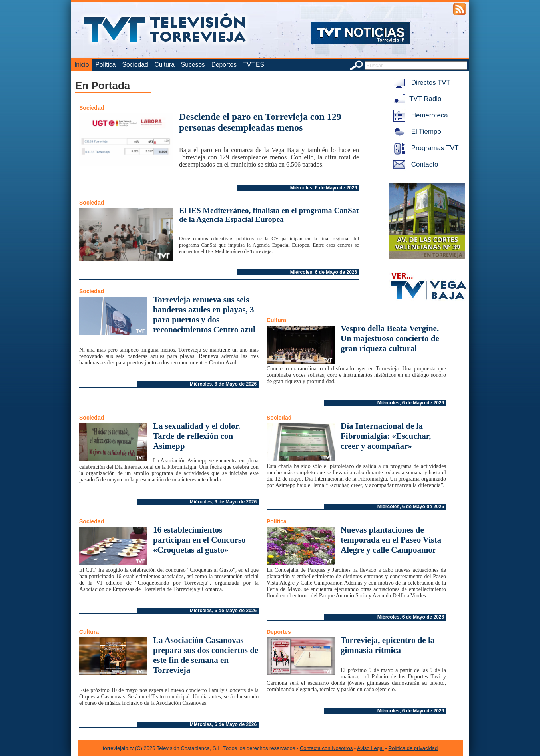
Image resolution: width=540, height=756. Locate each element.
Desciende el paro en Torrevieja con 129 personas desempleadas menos (260, 122)
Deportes (224, 65)
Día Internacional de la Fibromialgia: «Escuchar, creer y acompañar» (386, 436)
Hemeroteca (419, 115)
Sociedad (135, 65)
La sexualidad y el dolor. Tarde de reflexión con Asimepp (197, 436)
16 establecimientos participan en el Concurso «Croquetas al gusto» (199, 540)
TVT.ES (254, 65)
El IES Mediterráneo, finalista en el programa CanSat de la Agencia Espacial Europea (269, 215)
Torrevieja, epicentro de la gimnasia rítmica (388, 645)
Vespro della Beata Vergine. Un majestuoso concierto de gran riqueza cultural (390, 338)
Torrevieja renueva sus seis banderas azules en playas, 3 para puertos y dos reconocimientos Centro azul (204, 315)
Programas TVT (424, 148)
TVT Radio (416, 99)
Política (105, 65)
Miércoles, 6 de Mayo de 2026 (324, 188)
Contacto (414, 164)
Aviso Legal (370, 748)
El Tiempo (416, 132)
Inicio (82, 65)
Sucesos (193, 65)
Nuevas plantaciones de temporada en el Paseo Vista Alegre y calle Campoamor (391, 540)
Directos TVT (420, 83)
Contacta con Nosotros (326, 748)
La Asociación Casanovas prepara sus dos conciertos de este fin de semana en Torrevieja (206, 655)
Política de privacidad (413, 748)
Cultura (165, 65)
